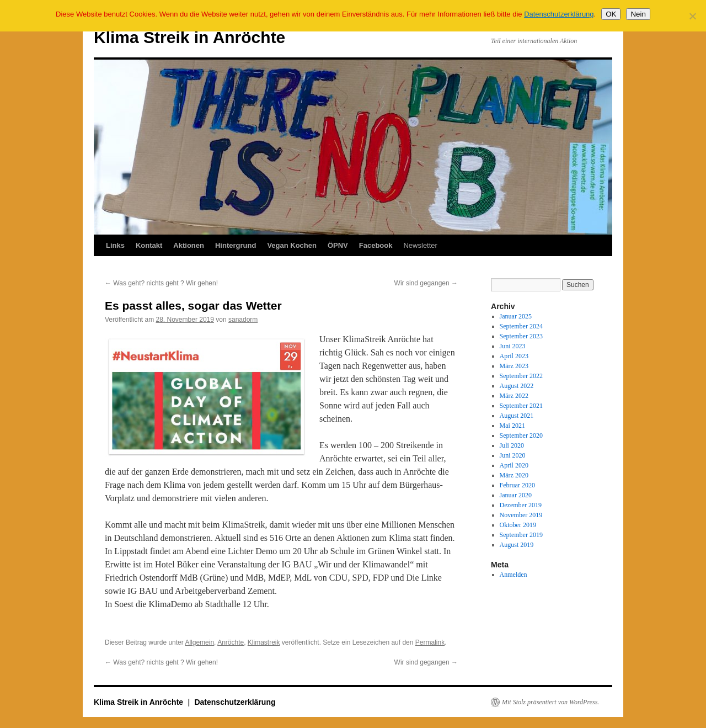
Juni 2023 (513, 346)
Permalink (430, 642)
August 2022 (517, 386)
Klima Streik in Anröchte (189, 37)
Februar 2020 (517, 485)
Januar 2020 (516, 495)
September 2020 (521, 435)
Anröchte (231, 642)
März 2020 (514, 475)
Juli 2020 (512, 445)
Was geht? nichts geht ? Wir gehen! (161, 283)
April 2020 (514, 465)
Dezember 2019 (521, 505)
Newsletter (420, 245)
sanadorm (243, 320)
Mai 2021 (512, 426)
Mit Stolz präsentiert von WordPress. (550, 702)
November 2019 (521, 515)
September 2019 (521, 535)
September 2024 (521, 326)
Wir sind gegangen (426, 283)
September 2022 (521, 376)
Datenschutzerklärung (235, 702)
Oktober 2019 (518, 525)
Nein (638, 14)
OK (611, 14)
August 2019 (517, 545)
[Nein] (692, 16)
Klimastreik (264, 642)
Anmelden (514, 575)
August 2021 (517, 416)
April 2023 (514, 356)
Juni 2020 (513, 455)
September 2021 (521, 406)
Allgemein (199, 642)
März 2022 (514, 396)
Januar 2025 (516, 316)
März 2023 (514, 366)
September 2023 (521, 336)
